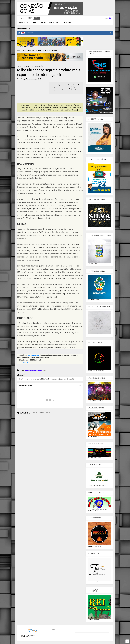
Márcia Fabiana (34, 355)
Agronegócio (24, 362)
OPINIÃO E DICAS (54, 23)
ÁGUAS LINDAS (24, 23)
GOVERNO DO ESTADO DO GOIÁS (33, 66)
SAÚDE (43, 23)
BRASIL (35, 23)
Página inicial (56, 630)
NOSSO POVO (67, 23)
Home (19, 66)
